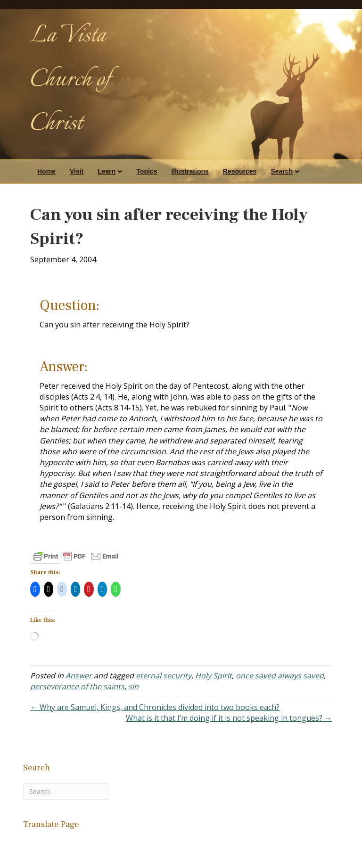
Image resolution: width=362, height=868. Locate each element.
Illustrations (190, 171)
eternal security (164, 676)
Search (282, 171)
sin (133, 686)
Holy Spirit (214, 676)
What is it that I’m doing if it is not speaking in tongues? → (229, 718)
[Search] (66, 791)
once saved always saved (280, 676)
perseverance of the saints (77, 686)
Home (46, 171)
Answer (79, 676)
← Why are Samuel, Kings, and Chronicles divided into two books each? (155, 707)
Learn (107, 171)
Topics (147, 171)
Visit (77, 171)
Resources (240, 171)
